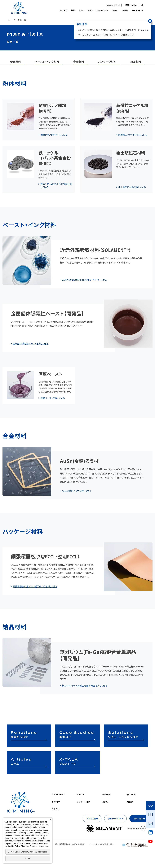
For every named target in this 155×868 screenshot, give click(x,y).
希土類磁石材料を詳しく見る (132, 187)
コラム (113, 11)
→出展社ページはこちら (137, 30)
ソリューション (99, 11)
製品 (78, 11)
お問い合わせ (139, 819)
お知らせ (56, 809)
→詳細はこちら (126, 35)
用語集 (123, 11)
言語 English (130, 5)
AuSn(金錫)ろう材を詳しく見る (77, 491)
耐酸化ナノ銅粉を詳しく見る (54, 135)
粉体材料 (16, 62)
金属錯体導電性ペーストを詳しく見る (31, 343)
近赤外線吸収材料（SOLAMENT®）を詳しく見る (84, 280)
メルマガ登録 (92, 819)
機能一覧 (106, 794)
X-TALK (59, 11)
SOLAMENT (137, 11)
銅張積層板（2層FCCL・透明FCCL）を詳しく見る (35, 586)
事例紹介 (56, 802)
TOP (9, 20)
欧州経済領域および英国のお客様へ (71, 844)
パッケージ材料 (107, 62)
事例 (86, 11)
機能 (69, 11)
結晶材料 (136, 62)
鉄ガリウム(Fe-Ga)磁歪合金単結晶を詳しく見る (85, 685)
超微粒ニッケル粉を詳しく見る (133, 135)
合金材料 (79, 62)
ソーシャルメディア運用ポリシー (102, 844)
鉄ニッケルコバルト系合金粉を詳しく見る (56, 185)
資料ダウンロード (116, 819)
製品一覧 (131, 794)
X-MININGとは (112, 5)
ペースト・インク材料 (47, 62)
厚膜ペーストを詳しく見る (53, 398)
